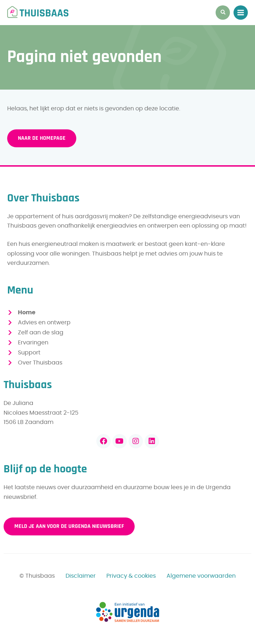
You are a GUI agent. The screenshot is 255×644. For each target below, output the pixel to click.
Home (27, 313)
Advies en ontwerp (44, 323)
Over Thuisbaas (40, 363)
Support (29, 353)
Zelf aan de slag (41, 333)
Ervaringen (33, 343)
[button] (223, 13)
